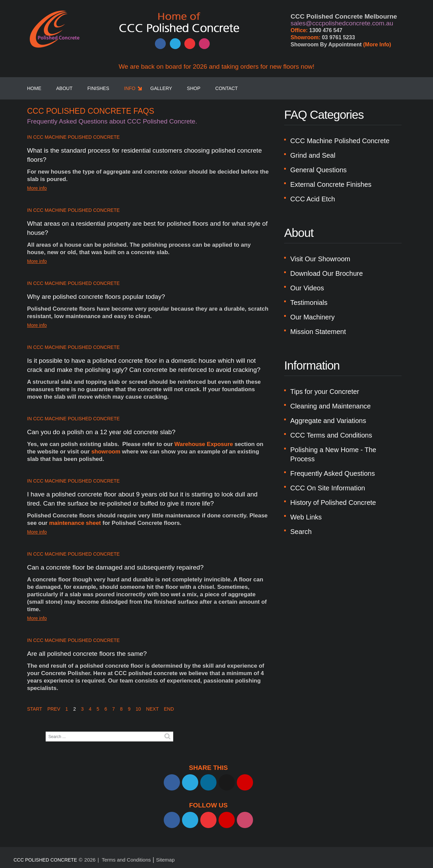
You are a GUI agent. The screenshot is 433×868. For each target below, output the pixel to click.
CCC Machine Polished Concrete (76, 137)
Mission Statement (318, 332)
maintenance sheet (75, 523)
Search (301, 532)
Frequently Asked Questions (333, 473)
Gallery (161, 88)
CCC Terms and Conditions (331, 435)
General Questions (318, 170)
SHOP (194, 88)
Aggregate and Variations (328, 421)
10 (138, 709)
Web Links (306, 517)
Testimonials (309, 303)
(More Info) (377, 44)
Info (130, 88)
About (64, 88)
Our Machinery (312, 317)
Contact (226, 88)
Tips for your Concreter (325, 392)
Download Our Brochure (327, 273)
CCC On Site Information (328, 488)
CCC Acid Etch (313, 199)
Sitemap (165, 860)
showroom (106, 452)
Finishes (98, 88)
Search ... (46, 732)
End (169, 709)
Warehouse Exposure (204, 444)
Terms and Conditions (126, 860)
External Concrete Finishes (331, 184)
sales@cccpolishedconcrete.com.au (342, 23)
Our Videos (307, 288)
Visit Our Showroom (320, 259)
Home (34, 88)
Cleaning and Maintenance (331, 406)
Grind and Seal (313, 155)
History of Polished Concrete (333, 503)
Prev (54, 709)
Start (35, 709)
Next (152, 709)
